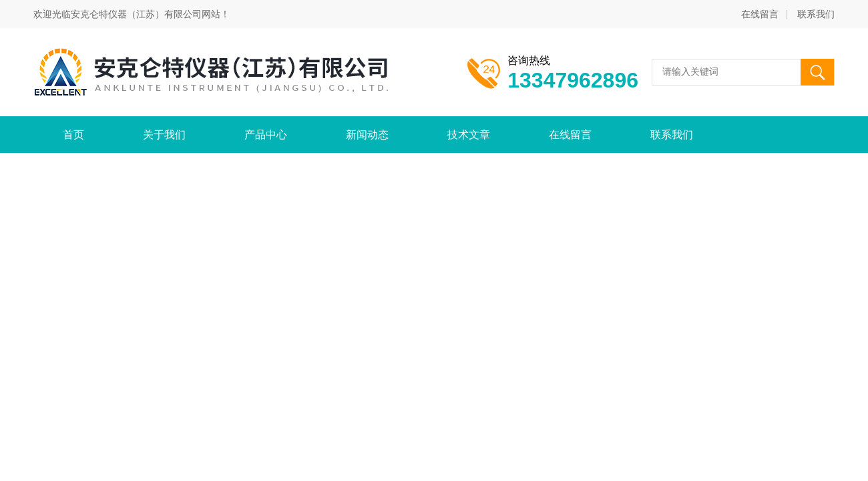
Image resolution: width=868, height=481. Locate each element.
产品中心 (266, 135)
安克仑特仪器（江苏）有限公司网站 (146, 14)
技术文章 (469, 135)
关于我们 (164, 135)
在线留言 (760, 14)
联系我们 (816, 14)
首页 (73, 135)
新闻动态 (367, 135)
